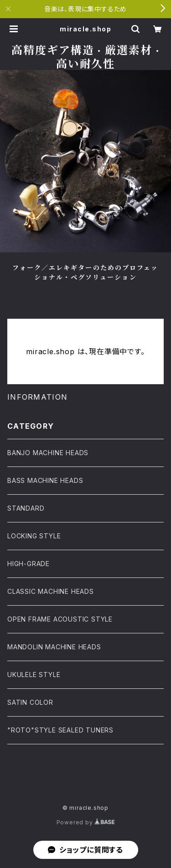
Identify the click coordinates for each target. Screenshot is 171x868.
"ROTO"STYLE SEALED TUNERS (60, 730)
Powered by (86, 822)
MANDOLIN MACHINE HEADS (54, 647)
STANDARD (26, 508)
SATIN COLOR (30, 702)
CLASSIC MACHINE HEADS (51, 591)
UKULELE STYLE (34, 675)
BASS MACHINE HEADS (45, 480)
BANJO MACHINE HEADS (48, 453)
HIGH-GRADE (28, 564)
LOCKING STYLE (34, 536)
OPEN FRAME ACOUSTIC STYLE (60, 619)
